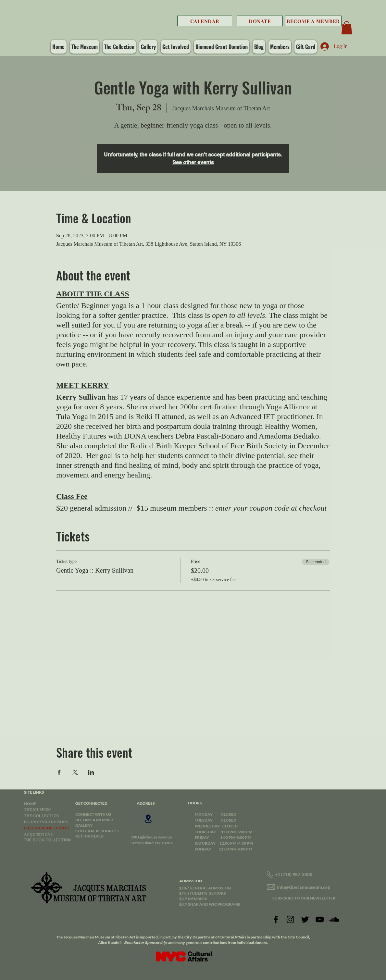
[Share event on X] (75, 772)
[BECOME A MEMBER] (313, 21)
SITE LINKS (34, 792)
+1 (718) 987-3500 (294, 874)
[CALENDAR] (205, 21)
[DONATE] (260, 21)
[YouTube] (320, 919)
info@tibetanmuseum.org (303, 887)
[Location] (148, 819)
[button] (347, 28)
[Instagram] (290, 919)
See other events (193, 162)
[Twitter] (305, 919)
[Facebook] (276, 919)
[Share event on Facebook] (59, 772)
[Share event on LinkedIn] (91, 772)
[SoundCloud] (334, 919)
